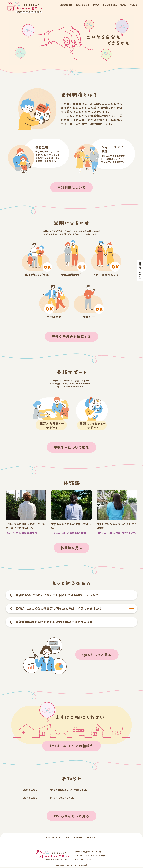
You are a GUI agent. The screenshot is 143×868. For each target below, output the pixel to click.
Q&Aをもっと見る (97, 655)
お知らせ (134, 5)
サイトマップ (92, 838)
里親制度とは (66, 5)
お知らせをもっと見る (72, 817)
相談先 (123, 5)
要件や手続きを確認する (72, 337)
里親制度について (72, 187)
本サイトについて (53, 838)
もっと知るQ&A (110, 5)
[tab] (71, 596)
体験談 (96, 5)
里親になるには (83, 5)
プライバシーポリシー (73, 838)
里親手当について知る (72, 448)
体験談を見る (71, 548)
